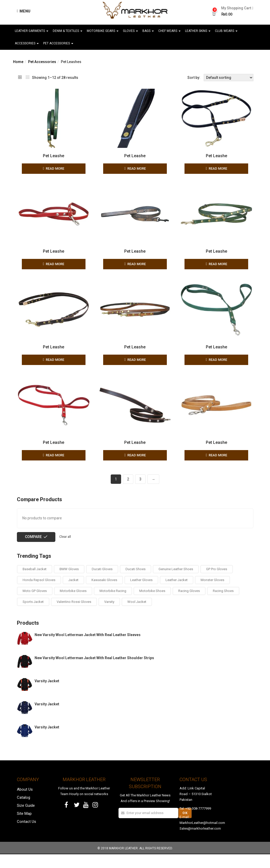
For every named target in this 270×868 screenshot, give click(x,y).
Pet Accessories (58, 43)
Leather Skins (198, 31)
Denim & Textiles (68, 31)
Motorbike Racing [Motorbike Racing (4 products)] (113, 605)
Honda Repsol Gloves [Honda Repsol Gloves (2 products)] (39, 593)
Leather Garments (32, 31)
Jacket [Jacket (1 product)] (73, 593)
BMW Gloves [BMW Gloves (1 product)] (69, 583)
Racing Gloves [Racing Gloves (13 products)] (189, 605)
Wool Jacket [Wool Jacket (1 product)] (137, 615)
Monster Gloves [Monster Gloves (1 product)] (212, 593)
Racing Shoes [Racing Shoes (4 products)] (223, 605)
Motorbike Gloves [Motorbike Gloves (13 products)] (73, 605)
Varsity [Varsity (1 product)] (109, 615)
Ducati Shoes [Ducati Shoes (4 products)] (136, 583)
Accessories (27, 43)
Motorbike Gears (103, 31)
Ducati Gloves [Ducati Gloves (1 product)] (102, 583)
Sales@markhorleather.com (200, 842)
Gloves (130, 31)
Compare (33, 550)
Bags (148, 31)
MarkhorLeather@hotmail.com (202, 836)
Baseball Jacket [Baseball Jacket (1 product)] (35, 583)
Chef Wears (169, 31)
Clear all (65, 550)
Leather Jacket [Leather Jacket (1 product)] (177, 593)
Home (18, 62)
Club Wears (226, 31)
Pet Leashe (54, 156)
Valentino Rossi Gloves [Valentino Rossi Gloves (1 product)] (74, 615)
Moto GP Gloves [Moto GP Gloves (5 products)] (35, 605)
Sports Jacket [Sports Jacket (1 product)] (33, 615)
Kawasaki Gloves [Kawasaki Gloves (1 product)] (104, 593)
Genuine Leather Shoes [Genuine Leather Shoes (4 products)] (176, 583)
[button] (235, 11)
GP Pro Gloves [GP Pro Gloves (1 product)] (217, 583)
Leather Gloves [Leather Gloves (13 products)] (141, 593)
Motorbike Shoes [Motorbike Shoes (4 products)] (152, 605)
